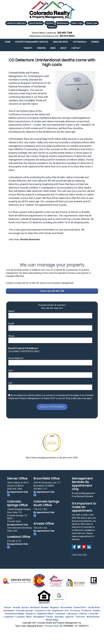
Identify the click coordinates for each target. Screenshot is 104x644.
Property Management (83, 492)
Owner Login (77, 23)
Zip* (10, 382)
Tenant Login (92, 23)
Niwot (29, 616)
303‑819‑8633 (67, 35)
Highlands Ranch (45, 613)
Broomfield (66, 607)
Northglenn (39, 616)
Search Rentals (36, 23)
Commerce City (43, 610)
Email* (11, 323)
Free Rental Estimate (82, 496)
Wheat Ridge (52, 619)
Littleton (83, 613)
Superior (70, 616)
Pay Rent (50, 23)
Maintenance (62, 23)
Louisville (93, 613)
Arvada (16, 607)
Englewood (58, 610)
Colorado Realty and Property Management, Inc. (52, 10)
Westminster (93, 616)
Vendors (52, 26)
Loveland (20, 616)
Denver (8, 607)
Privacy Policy (52, 625)
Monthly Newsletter (30, 239)
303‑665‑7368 (65, 32)
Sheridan (59, 616)
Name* (12, 310)
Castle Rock (94, 607)
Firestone (75, 610)
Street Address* (16, 357)
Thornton (80, 616)
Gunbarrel (31, 613)
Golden (96, 610)
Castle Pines (80, 607)
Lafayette (60, 613)
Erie (67, 610)
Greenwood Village (15, 613)
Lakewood (72, 613)
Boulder (45, 607)
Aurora (25, 607)
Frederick (86, 610)
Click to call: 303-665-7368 (52, 290)
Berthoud (35, 607)
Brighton (55, 607)
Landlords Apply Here (16, 23)
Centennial (9, 610)
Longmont (9, 616)
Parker (50, 616)
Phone (11, 335)
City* (11, 370)
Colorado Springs (24, 610)
